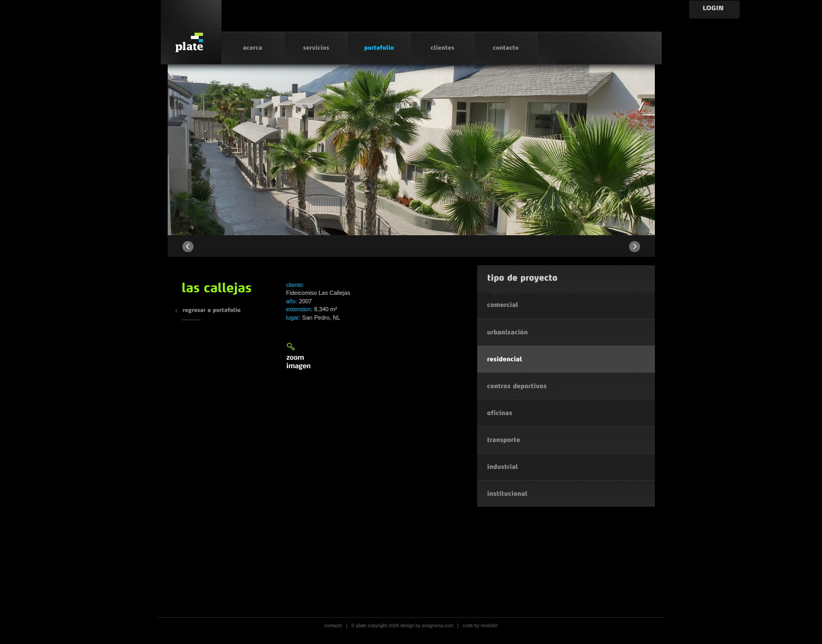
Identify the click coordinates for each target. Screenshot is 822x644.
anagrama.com (438, 626)
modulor (489, 626)
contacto (333, 626)
